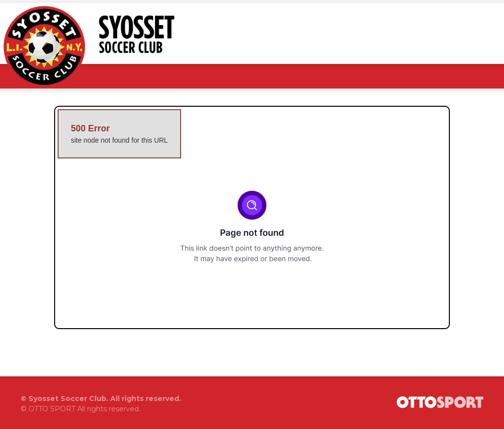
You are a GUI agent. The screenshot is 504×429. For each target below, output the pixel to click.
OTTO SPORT (52, 409)
